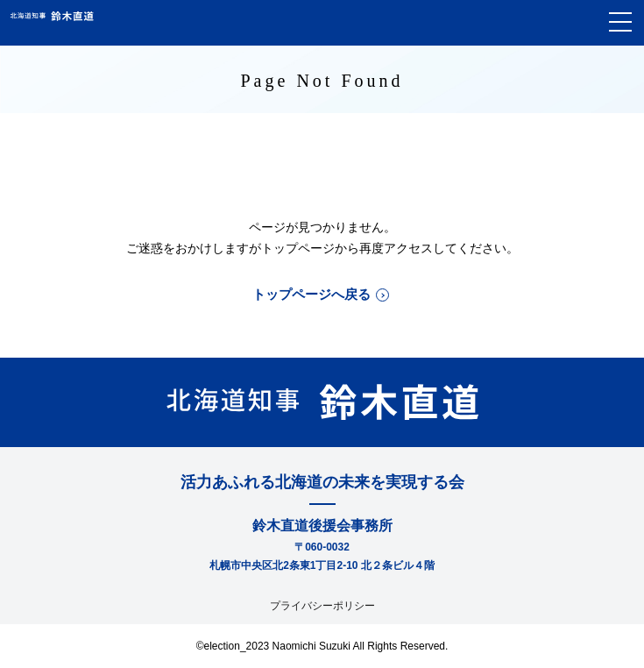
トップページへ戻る (311, 294)
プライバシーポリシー (322, 606)
